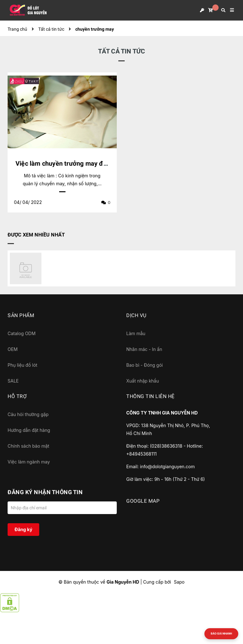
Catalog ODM (22, 333)
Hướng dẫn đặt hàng (29, 430)
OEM (13, 349)
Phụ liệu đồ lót (22, 365)
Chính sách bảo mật (28, 446)
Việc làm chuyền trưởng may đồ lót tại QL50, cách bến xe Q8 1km (109, 163)
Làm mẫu (136, 333)
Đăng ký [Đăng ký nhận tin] (23, 529)
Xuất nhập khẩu (143, 381)
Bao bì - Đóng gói (144, 365)
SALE (13, 381)
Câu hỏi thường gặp (28, 414)
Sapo (179, 582)
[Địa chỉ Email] (62, 508)
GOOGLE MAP (143, 501)
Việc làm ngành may (29, 462)
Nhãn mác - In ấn (144, 349)
